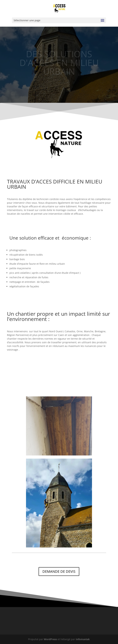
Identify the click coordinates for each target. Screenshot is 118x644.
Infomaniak (83, 639)
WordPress (50, 639)
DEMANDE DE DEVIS (59, 571)
